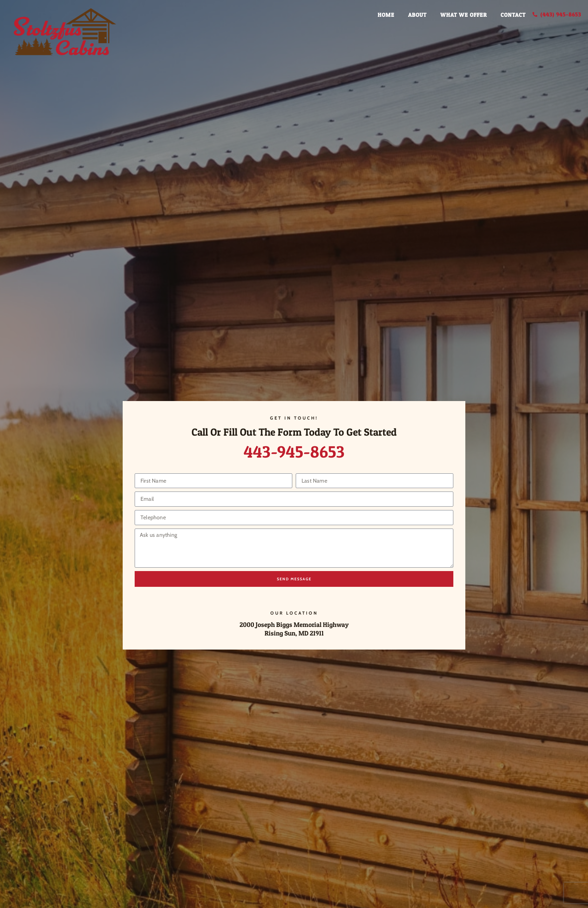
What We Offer (464, 15)
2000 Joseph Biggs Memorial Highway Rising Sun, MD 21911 (294, 629)
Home (386, 15)
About (417, 15)
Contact (513, 15)
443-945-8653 (294, 452)
